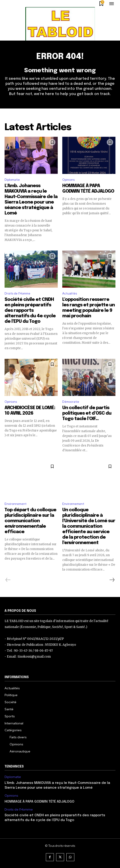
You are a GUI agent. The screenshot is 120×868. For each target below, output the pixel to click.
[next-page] (112, 580)
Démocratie (71, 402)
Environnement (16, 504)
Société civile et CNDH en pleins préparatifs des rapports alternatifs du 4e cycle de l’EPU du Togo (30, 311)
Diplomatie (12, 180)
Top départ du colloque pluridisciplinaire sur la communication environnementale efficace (30, 521)
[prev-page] (8, 580)
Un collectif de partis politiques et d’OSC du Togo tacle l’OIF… (87, 413)
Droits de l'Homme (17, 293)
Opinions (68, 180)
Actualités (70, 293)
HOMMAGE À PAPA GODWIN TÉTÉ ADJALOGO (39, 802)
